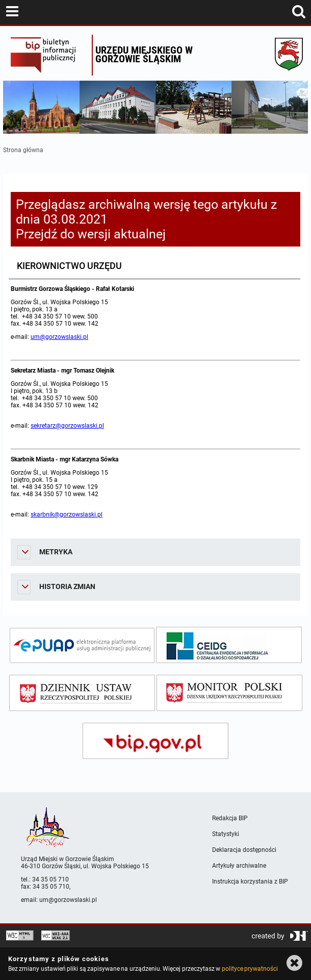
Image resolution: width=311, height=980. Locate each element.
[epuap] (82, 645)
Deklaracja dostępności (244, 850)
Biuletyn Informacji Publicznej (49, 55)
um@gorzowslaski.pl (59, 337)
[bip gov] (155, 741)
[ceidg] (229, 645)
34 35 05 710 (50, 879)
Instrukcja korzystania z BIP (250, 881)
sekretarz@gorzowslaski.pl (67, 426)
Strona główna (23, 150)
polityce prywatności (250, 969)
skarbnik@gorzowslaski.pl (67, 514)
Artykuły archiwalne (239, 866)
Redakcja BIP (230, 818)
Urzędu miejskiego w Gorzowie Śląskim (144, 54)
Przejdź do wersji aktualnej (91, 234)
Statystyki (226, 834)
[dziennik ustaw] (82, 693)
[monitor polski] (229, 693)
